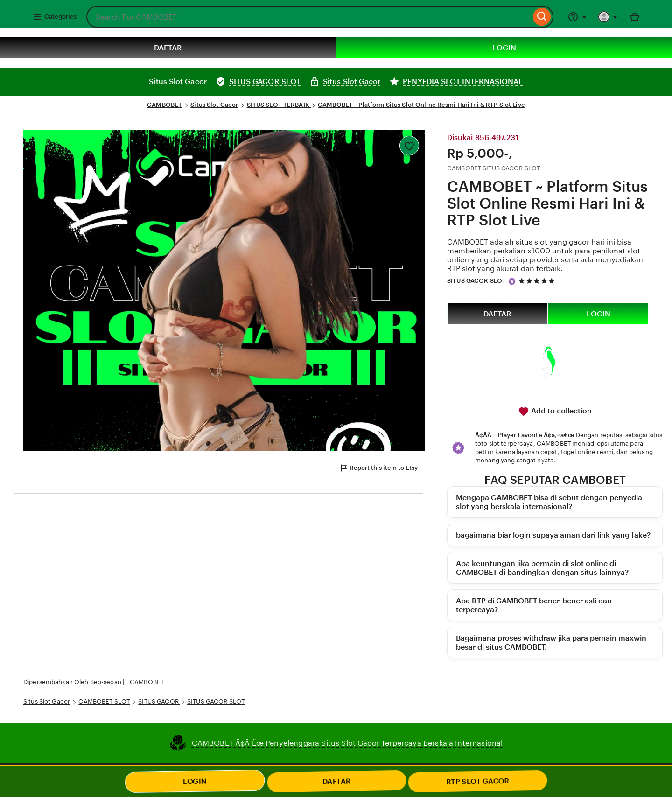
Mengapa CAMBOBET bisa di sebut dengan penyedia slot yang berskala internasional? (549, 502)
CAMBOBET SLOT (104, 702)
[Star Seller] (512, 281)
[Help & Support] (577, 17)
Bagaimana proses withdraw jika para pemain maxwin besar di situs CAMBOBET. (551, 643)
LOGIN (504, 48)
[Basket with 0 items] (635, 17)
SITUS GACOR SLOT (476, 281)
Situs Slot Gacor (214, 105)
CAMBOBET (164, 105)
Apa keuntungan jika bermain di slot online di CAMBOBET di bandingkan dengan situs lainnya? (542, 568)
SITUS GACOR (159, 702)
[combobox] (308, 17)
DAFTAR (168, 48)
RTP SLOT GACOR (478, 781)
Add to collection (555, 412)
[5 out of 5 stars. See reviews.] (538, 281)
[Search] (542, 17)
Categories (55, 17)
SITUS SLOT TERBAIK (279, 105)
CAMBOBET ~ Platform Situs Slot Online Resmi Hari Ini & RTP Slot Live (421, 105)
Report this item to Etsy (378, 468)
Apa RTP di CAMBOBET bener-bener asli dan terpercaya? (534, 605)
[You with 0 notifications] (608, 17)
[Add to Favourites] (409, 146)
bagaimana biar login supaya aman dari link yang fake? (553, 535)
